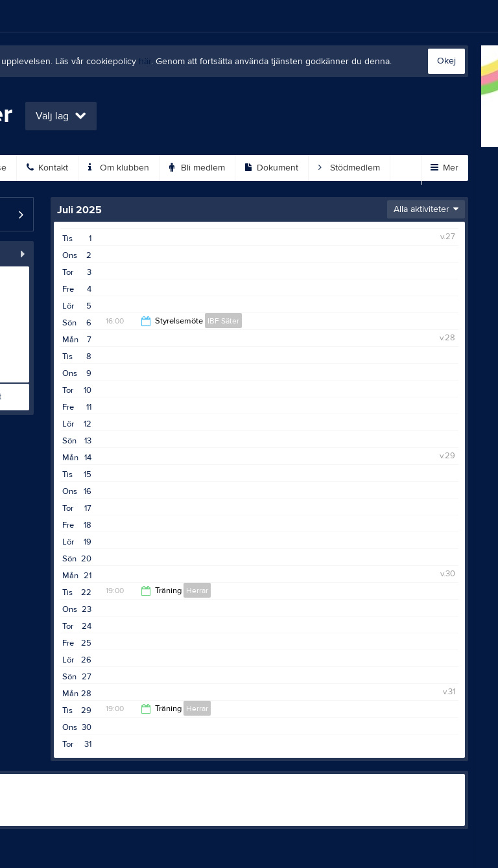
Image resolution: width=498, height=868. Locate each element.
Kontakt (47, 168)
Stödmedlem (349, 168)
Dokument (272, 168)
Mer (445, 168)
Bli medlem (197, 168)
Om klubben (119, 168)
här (145, 62)
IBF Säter (223, 321)
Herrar (197, 591)
